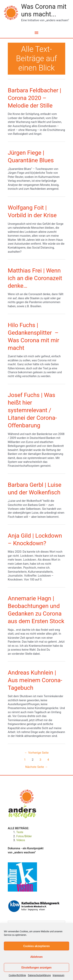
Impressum (58, 975)
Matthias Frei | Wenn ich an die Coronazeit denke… (35, 278)
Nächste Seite (36, 767)
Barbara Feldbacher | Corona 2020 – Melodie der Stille (34, 98)
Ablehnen (36, 957)
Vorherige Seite (36, 753)
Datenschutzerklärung (39, 975)
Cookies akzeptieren (36, 946)
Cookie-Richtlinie (17, 975)
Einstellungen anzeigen (36, 968)
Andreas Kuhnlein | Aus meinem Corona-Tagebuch (35, 680)
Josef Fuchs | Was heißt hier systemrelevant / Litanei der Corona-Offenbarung (32, 410)
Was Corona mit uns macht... (44, 10)
